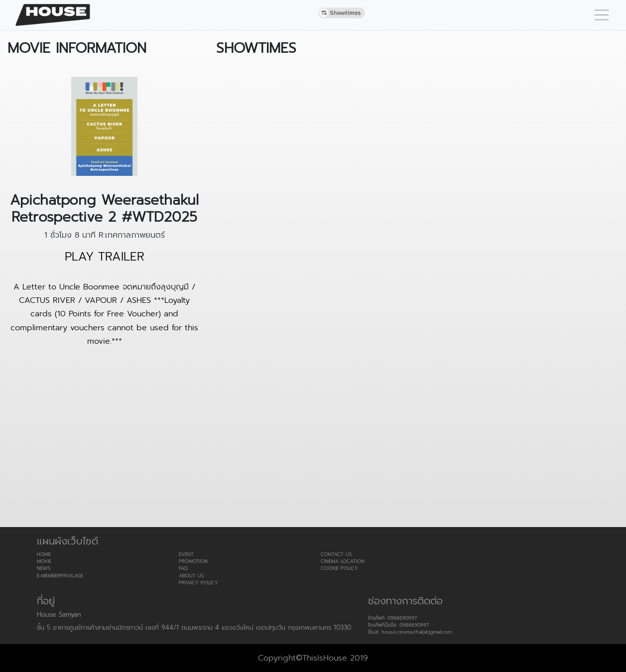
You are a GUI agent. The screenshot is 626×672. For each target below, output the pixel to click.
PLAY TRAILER (105, 257)
